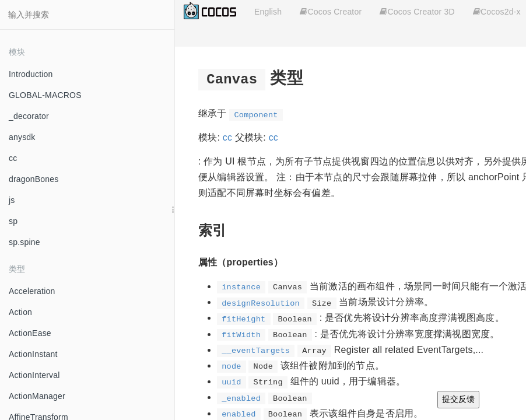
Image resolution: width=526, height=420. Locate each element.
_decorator (29, 116)
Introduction (31, 74)
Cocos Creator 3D (417, 12)
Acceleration (32, 291)
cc (13, 158)
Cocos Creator (331, 12)
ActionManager (37, 396)
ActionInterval (34, 375)
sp (13, 221)
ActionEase (30, 333)
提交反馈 (458, 399)
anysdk (22, 137)
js (12, 200)
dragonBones (34, 179)
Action (20, 312)
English (268, 12)
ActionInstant (33, 354)
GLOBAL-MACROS (45, 95)
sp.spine (24, 242)
